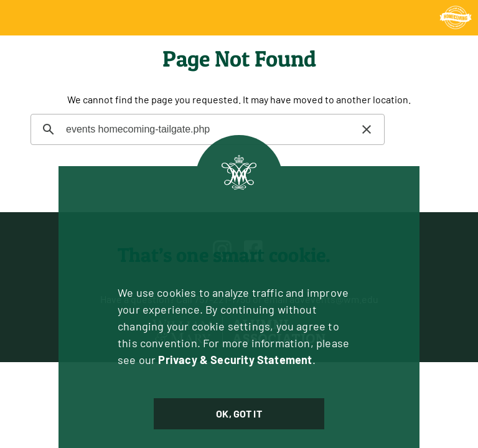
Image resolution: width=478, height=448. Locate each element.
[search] (206, 129)
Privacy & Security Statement (235, 360)
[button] (367, 129)
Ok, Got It (239, 413)
